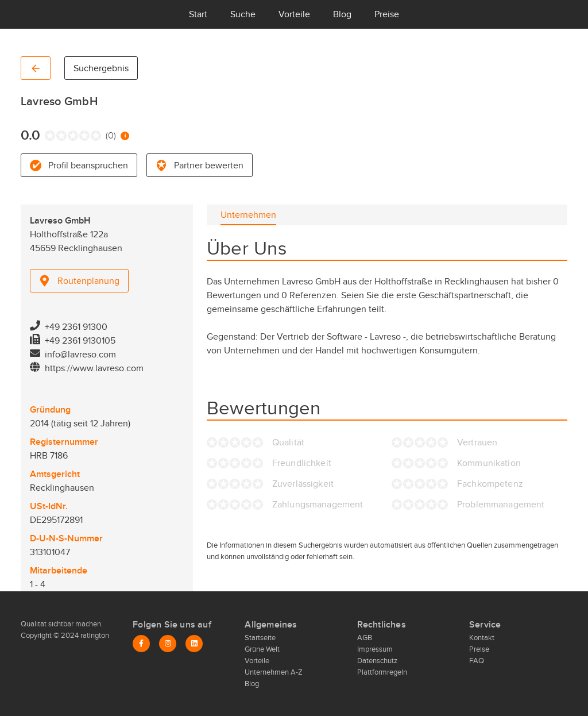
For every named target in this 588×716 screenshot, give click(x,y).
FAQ (477, 661)
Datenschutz (377, 661)
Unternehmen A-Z (274, 672)
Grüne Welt (262, 649)
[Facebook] (141, 644)
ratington (94, 636)
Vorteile (294, 14)
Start (198, 14)
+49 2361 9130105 (80, 341)
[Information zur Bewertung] (125, 136)
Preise (387, 14)
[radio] (47, 136)
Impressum (375, 649)
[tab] (248, 215)
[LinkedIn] (194, 644)
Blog (342, 14)
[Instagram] (168, 644)
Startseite (260, 638)
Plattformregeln (382, 672)
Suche (243, 14)
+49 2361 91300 (76, 327)
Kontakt (482, 638)
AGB (365, 638)
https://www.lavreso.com (94, 368)
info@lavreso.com (80, 355)
